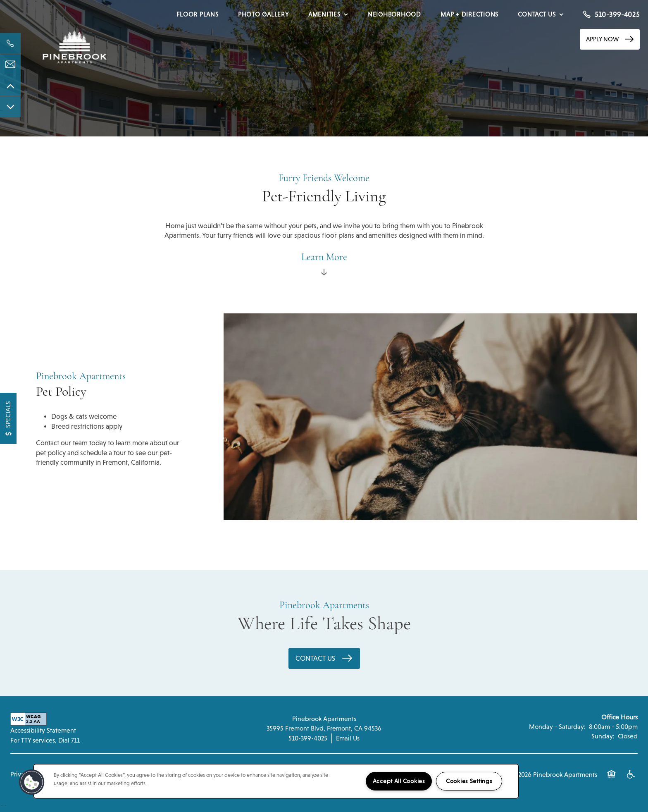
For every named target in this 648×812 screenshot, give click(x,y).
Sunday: (603, 736)
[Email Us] (10, 64)
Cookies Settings (469, 781)
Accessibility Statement (43, 730)
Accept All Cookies (399, 781)
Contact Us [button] (316, 658)
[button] (610, 39)
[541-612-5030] (10, 43)
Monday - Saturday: (557, 727)
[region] (276, 781)
